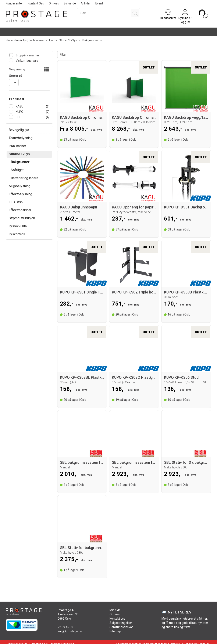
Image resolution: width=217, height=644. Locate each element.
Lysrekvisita (18, 226)
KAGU (19, 106)
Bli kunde (70, 3)
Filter (63, 54)
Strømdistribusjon (22, 218)
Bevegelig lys (19, 130)
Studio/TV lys (68, 40)
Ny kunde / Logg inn (185, 20)
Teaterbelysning (21, 138)
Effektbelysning (20, 194)
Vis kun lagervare (27, 61)
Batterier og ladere (25, 178)
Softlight (17, 170)
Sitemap (115, 631)
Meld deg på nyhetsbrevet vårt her (184, 619)
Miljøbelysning (19, 186)
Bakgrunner (90, 40)
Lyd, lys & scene (33, 40)
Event (99, 3)
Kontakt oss (117, 619)
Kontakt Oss (36, 3)
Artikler (86, 3)
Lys (51, 40)
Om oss (54, 3)
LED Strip (16, 202)
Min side (115, 610)
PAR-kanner (17, 146)
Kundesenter (14, 3)
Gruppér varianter (27, 55)
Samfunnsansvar (121, 627)
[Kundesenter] (168, 12)
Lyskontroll (17, 234)
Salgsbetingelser (121, 623)
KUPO (19, 112)
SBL (18, 117)
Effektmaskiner (20, 210)
